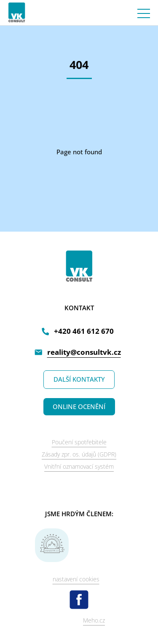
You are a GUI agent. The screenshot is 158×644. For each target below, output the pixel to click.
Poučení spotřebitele (79, 442)
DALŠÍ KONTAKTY (79, 379)
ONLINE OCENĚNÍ (79, 406)
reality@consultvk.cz (84, 352)
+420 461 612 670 (84, 331)
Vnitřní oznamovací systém (79, 466)
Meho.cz (94, 620)
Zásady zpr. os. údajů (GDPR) (79, 454)
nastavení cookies (76, 579)
